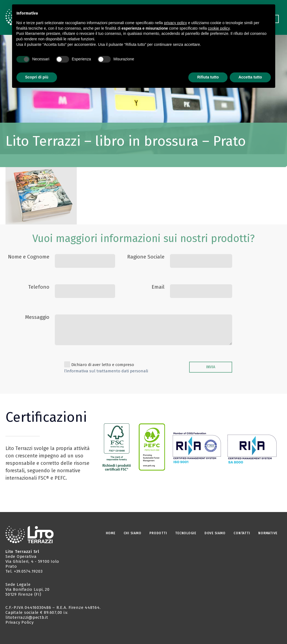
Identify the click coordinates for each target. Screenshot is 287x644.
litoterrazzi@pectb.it (27, 617)
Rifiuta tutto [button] (208, 77)
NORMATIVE (268, 533)
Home (111, 533)
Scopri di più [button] (37, 77)
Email (158, 287)
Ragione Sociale (146, 257)
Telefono (39, 287)
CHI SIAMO (133, 533)
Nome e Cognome (29, 257)
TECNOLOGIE (186, 533)
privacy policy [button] (175, 23)
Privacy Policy (20, 622)
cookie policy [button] (219, 28)
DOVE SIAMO (215, 533)
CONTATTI (242, 533)
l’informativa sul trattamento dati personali (106, 371)
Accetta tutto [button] (250, 77)
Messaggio (37, 317)
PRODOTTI (158, 533)
